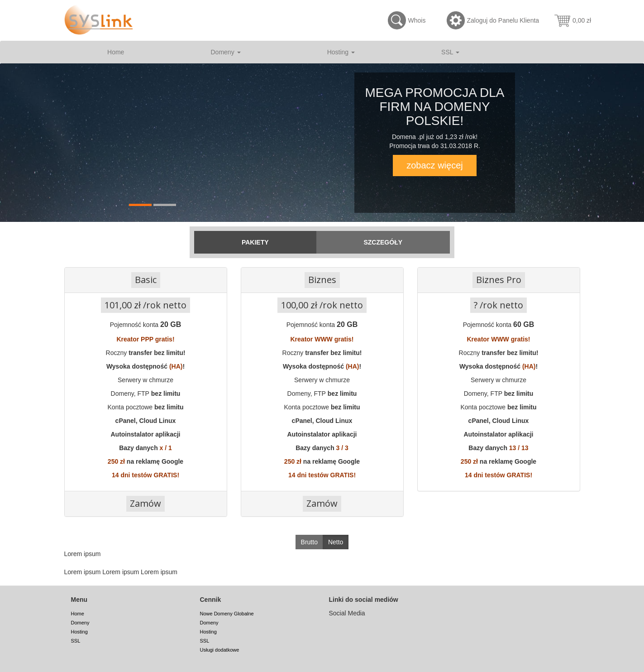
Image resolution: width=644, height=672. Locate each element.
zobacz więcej (435, 165)
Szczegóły (383, 242)
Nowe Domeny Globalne (227, 614)
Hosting (341, 52)
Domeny (226, 52)
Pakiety (255, 242)
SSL (450, 52)
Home (116, 52)
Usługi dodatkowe (220, 650)
